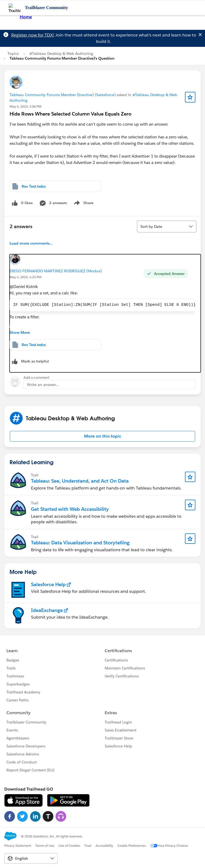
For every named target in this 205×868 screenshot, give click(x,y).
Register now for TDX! (33, 35)
